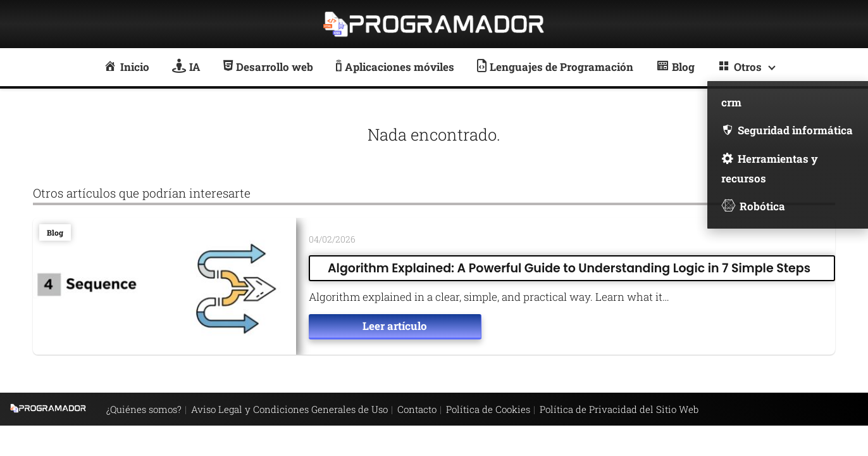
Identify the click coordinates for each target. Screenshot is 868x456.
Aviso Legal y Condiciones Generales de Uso (289, 409)
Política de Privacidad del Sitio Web (619, 409)
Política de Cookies (488, 409)
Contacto (417, 409)
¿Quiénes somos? (144, 409)
